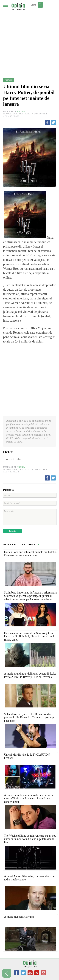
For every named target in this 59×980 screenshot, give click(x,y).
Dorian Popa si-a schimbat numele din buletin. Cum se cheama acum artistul (30, 554)
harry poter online (14, 459)
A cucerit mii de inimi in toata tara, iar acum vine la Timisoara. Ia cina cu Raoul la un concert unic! (29, 798)
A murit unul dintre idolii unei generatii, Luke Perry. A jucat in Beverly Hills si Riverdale (30, 675)
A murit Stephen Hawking (19, 917)
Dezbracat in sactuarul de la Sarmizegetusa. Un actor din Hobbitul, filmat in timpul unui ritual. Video (29, 636)
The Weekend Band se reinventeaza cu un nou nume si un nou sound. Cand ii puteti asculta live (30, 839)
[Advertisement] (29, 31)
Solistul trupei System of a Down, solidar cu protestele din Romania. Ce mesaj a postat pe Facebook (30, 717)
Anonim (21, 111)
